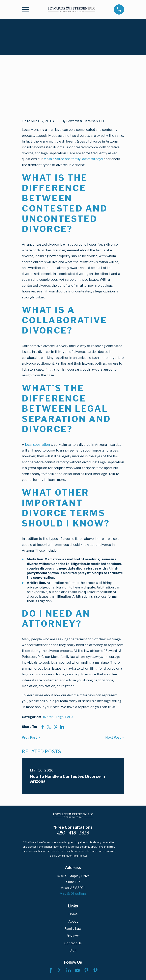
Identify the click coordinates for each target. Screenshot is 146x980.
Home (73, 872)
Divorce (48, 675)
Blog (73, 908)
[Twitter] (60, 928)
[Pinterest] (86, 928)
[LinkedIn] (69, 928)
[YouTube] (77, 928)
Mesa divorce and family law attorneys (73, 117)
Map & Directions (73, 851)
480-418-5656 (73, 791)
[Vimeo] (95, 928)
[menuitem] (27, 972)
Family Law (73, 887)
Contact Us (73, 901)
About (73, 879)
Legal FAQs (64, 675)
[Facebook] (51, 928)
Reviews (73, 894)
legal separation (37, 402)
